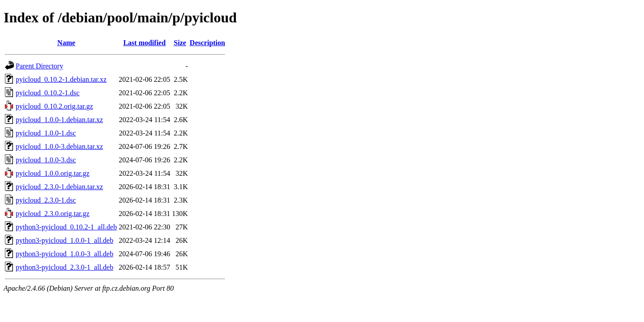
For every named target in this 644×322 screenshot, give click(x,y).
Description (207, 43)
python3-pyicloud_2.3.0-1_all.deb (64, 267)
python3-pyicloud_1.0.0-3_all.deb (64, 254)
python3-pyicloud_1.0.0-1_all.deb (64, 240)
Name (66, 43)
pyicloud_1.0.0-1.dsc (46, 133)
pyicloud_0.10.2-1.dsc (48, 93)
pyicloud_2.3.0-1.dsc (46, 200)
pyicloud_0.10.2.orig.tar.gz (54, 106)
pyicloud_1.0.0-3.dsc (46, 160)
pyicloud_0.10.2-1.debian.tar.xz (61, 79)
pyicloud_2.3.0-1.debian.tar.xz (59, 187)
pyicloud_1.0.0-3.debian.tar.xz (59, 146)
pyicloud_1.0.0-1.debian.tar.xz (59, 120)
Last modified (144, 43)
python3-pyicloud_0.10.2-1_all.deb (66, 227)
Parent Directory (39, 66)
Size (180, 43)
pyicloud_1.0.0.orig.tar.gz (53, 173)
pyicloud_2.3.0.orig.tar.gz (53, 214)
